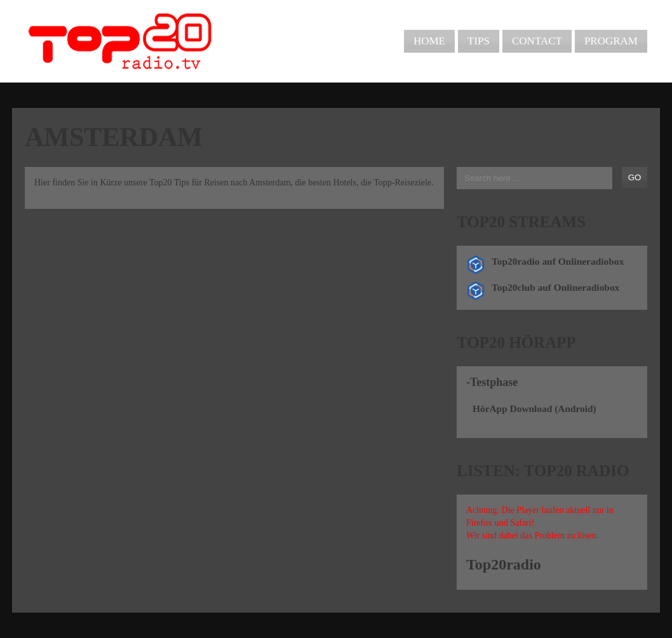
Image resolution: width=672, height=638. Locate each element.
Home (429, 41)
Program (611, 41)
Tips (479, 41)
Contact (537, 41)
